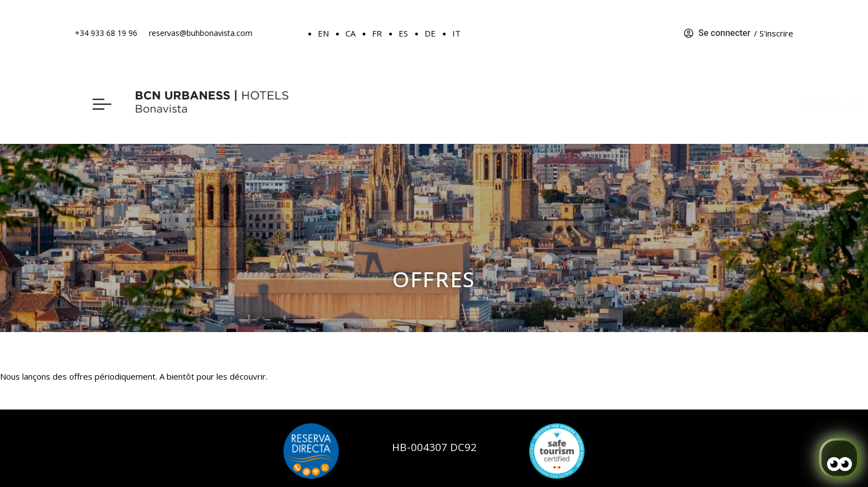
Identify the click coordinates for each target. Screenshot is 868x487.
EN (323, 33)
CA (350, 33)
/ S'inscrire (774, 33)
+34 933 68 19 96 (106, 33)
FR (377, 33)
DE (430, 33)
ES (403, 33)
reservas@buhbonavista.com (201, 33)
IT (456, 33)
